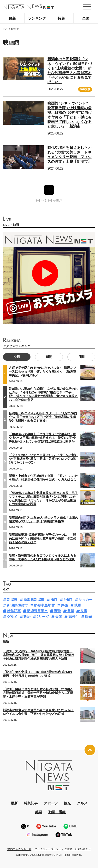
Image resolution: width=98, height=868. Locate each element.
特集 (61, 18)
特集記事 (85, 89)
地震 (78, 605)
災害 (84, 611)
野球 (57, 611)
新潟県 (12, 600)
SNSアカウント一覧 (19, 849)
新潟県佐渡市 (17, 605)
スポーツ (51, 803)
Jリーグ (43, 617)
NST (54, 600)
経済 (39, 812)
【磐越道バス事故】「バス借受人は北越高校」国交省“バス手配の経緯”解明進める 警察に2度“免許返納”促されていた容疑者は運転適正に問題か (42, 438)
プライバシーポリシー (48, 849)
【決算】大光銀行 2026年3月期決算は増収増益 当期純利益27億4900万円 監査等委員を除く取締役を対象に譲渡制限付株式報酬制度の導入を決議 (38, 655)
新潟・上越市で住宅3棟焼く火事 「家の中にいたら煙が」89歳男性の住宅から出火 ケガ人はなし (43, 478)
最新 (12, 18)
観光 (88, 617)
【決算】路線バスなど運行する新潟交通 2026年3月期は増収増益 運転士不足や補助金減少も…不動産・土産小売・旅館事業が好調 (38, 693)
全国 (86, 18)
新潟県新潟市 (34, 600)
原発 (64, 605)
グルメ (12, 617)
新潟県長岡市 (37, 611)
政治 (27, 617)
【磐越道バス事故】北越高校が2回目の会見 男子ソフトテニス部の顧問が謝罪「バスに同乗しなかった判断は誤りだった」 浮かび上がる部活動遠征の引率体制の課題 (43, 499)
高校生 (74, 617)
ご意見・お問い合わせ (78, 849)
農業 (71, 611)
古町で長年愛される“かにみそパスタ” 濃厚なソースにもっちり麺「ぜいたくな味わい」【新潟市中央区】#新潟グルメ (42, 371)
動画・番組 (57, 812)
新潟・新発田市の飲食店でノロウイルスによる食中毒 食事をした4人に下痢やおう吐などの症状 (42, 557)
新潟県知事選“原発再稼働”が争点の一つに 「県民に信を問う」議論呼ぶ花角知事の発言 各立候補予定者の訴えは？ (42, 538)
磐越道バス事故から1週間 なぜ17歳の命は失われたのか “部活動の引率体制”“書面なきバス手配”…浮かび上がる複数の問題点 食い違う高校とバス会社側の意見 (43, 394)
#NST (68, 600)
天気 (59, 617)
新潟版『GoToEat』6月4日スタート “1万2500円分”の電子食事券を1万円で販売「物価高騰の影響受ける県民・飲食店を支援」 (43, 417)
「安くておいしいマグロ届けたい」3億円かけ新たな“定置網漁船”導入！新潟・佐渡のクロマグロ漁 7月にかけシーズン (44, 459)
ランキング (37, 18)
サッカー (86, 600)
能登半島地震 (44, 605)
